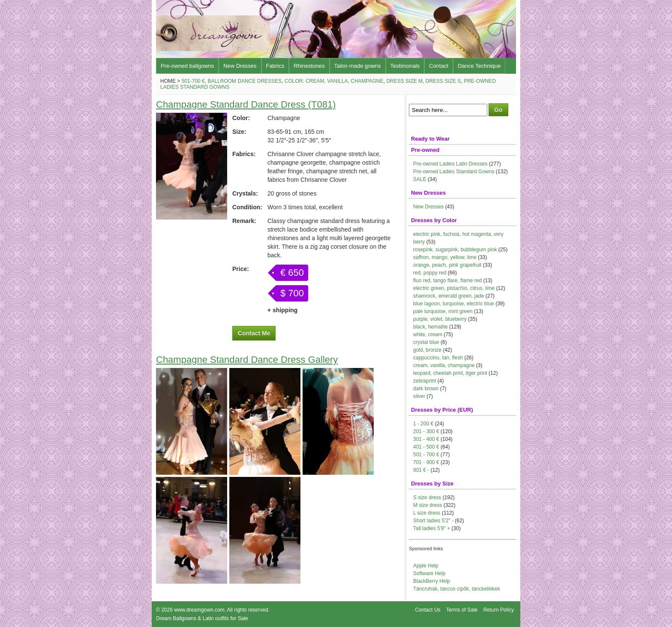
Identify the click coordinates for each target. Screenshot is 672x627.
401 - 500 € (426, 447)
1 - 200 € (423, 424)
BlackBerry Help (432, 581)
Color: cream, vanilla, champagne (334, 81)
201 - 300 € (426, 431)
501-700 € (193, 81)
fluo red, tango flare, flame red (447, 280)
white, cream (428, 335)
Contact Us (427, 610)
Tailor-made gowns (358, 66)
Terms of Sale (462, 610)
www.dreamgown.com (199, 610)
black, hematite (430, 327)
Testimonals (405, 66)
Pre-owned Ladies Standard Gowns (454, 172)
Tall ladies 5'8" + (432, 528)
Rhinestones (309, 66)
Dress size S (443, 81)
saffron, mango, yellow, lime (445, 257)
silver (419, 396)
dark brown (426, 389)
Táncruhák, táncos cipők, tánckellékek (457, 589)
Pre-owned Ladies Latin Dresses (450, 164)
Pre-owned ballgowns (187, 66)
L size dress (427, 513)
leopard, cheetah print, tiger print (450, 373)
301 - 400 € (426, 439)
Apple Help (426, 566)
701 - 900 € (426, 462)
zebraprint (424, 381)
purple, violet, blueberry (440, 319)
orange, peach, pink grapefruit (447, 265)
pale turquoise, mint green (443, 311)
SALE (420, 179)
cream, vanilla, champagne (444, 365)
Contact (439, 66)
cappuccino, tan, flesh (438, 358)
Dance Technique (479, 66)
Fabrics (275, 66)
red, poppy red (430, 273)
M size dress (427, 505)
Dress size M (404, 81)
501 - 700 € (426, 455)
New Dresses (240, 66)
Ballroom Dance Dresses (244, 81)
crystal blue (426, 342)
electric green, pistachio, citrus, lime (454, 288)
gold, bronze (427, 350)
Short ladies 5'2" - (433, 521)
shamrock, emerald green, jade (448, 296)
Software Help (429, 573)
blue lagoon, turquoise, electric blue (454, 304)
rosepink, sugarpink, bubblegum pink (455, 250)
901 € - (421, 470)
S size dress (427, 497)
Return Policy (499, 610)
